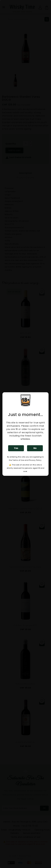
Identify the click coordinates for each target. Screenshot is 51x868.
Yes (16, 448)
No (35, 448)
